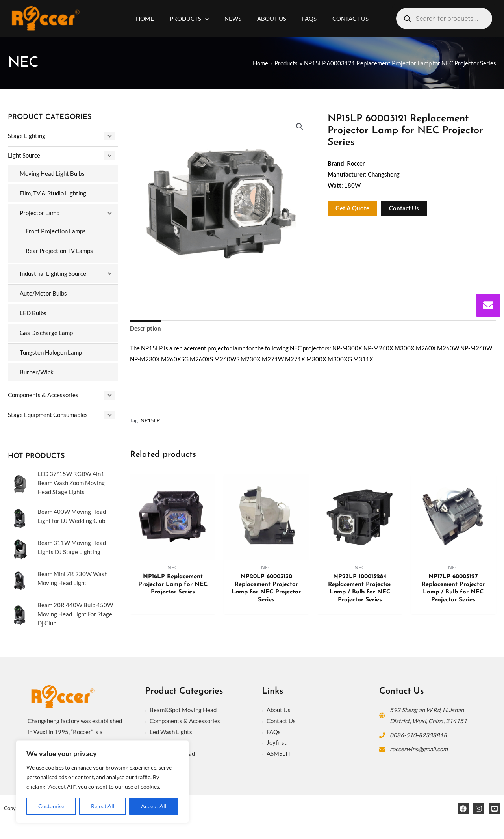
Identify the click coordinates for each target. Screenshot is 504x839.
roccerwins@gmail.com (419, 746)
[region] (102, 782)
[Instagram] (479, 806)
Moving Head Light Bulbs (52, 173)
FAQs (274, 729)
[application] (211, 19)
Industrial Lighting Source (53, 273)
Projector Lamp (40, 212)
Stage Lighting (27, 136)
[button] (300, 127)
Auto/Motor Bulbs (43, 292)
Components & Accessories (43, 393)
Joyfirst (277, 739)
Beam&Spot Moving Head (183, 707)
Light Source (24, 155)
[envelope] (488, 305)
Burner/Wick (37, 370)
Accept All (154, 806)
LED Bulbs (33, 312)
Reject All (103, 806)
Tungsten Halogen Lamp (51, 351)
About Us (279, 707)
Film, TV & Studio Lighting (53, 193)
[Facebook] (463, 806)
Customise (51, 806)
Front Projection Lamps (56, 231)
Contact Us (281, 718)
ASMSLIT (279, 750)
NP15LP (151, 421)
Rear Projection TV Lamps (59, 250)
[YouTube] (495, 806)
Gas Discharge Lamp (46, 331)
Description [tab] (145, 329)
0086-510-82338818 (418, 732)
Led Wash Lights (171, 729)
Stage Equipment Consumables (48, 413)
